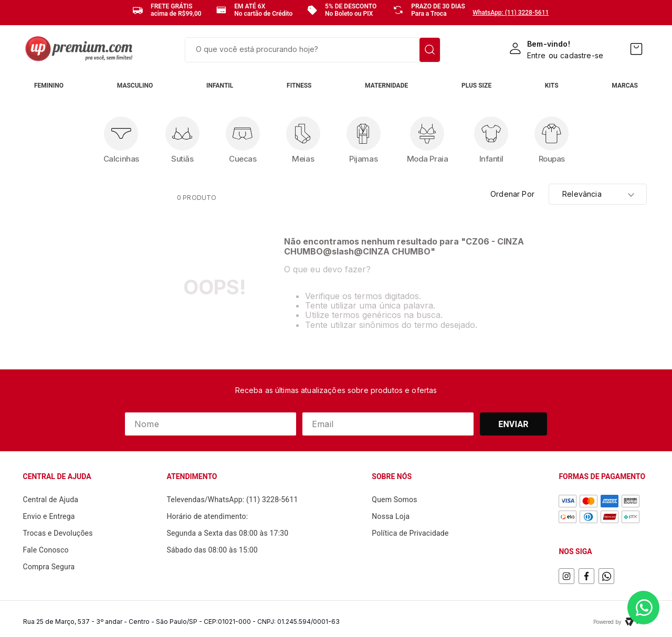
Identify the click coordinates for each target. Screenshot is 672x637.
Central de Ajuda (51, 500)
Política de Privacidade (410, 533)
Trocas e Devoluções (58, 533)
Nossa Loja (391, 516)
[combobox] (313, 50)
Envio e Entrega (49, 516)
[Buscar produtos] (430, 50)
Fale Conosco (46, 550)
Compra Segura (49, 567)
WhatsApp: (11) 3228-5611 (511, 13)
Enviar (513, 424)
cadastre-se (582, 55)
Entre (536, 55)
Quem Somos (394, 500)
